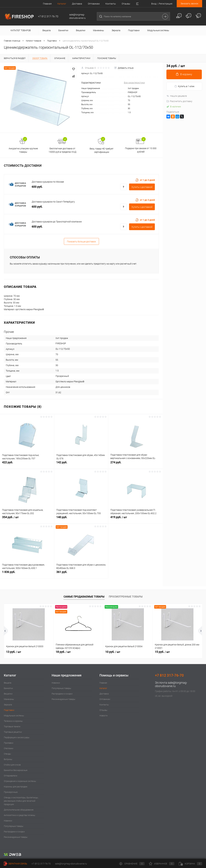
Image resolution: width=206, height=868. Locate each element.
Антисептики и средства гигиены (20, 815)
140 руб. (81, 519)
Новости (103, 716)
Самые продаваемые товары (84, 597)
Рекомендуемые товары (16, 837)
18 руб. (63, 652)
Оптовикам (94, 4)
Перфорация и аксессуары (17, 737)
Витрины (8, 759)
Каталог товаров (20, 30)
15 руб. (162, 652)
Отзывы (126, 4)
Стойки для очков (12, 765)
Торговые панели (12, 726)
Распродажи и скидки (14, 832)
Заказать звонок (189, 4)
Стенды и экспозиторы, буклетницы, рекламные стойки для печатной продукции (21, 801)
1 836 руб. (27, 574)
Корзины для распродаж (16, 787)
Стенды (7, 754)
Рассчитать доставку (179, 101)
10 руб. (113, 652)
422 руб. (27, 464)
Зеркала (8, 705)
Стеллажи (9, 748)
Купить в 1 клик (184, 86)
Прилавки (9, 743)
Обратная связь (16, 864)
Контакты (111, 4)
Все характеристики (134, 83)
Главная (47, 4)
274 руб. (135, 464)
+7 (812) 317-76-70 (41, 864)
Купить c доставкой (142, 187)
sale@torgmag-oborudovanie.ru (171, 684)
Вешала (8, 683)
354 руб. (27, 519)
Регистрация (166, 4)
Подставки (9, 710)
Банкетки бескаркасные (16, 770)
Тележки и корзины (13, 721)
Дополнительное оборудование (19, 810)
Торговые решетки (13, 732)
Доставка (77, 4)
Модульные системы (14, 716)
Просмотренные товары (126, 597)
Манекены (9, 699)
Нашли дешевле (177, 96)
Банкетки (8, 688)
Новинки (8, 821)
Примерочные (11, 792)
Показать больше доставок (81, 242)
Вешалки (8, 694)
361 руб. (81, 574)
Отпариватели (11, 776)
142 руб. (81, 464)
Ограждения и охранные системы (20, 781)
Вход (154, 4)
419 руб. (135, 519)
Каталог (62, 4)
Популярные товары (14, 826)
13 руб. (14, 652)
